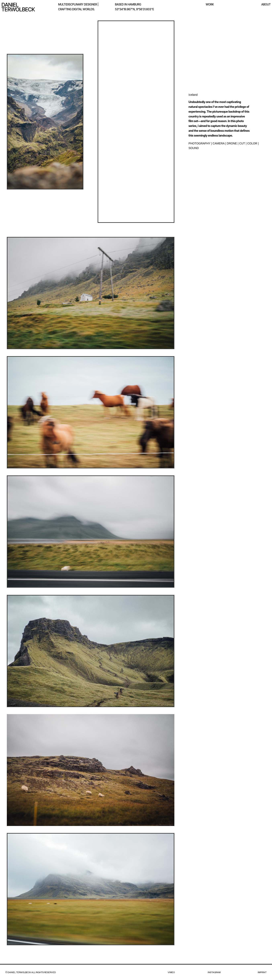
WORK (210, 4)
